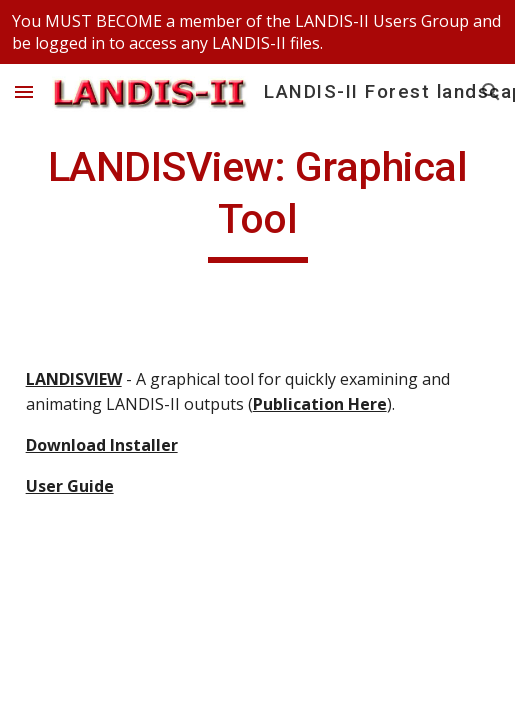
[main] (258, 202)
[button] (24, 91)
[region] (257, 32)
